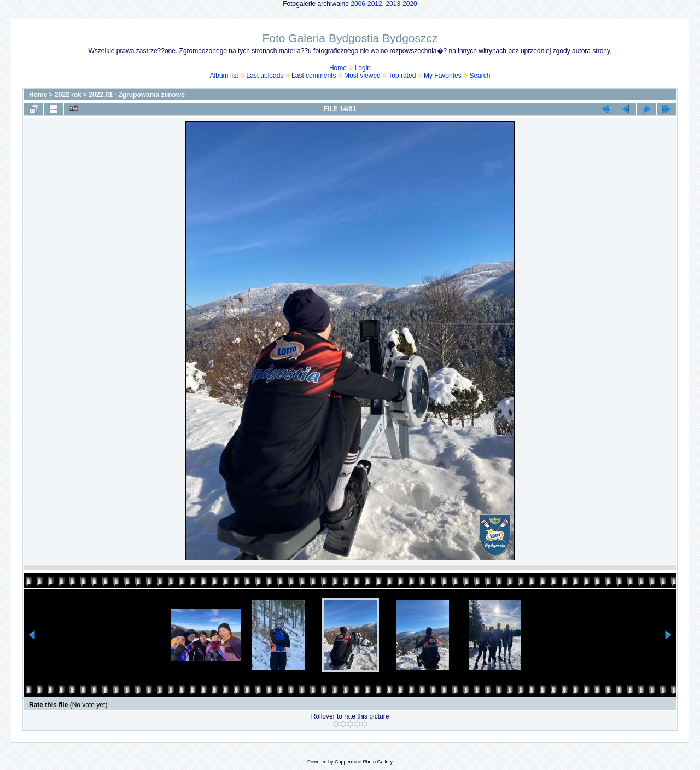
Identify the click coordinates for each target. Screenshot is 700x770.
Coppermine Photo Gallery (364, 762)
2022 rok (68, 95)
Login (363, 68)
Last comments (314, 76)
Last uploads (265, 76)
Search (480, 76)
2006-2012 (366, 4)
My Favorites (443, 76)
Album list (224, 76)
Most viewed (362, 76)
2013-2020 (401, 4)
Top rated (402, 76)
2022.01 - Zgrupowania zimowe (136, 95)
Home (338, 68)
